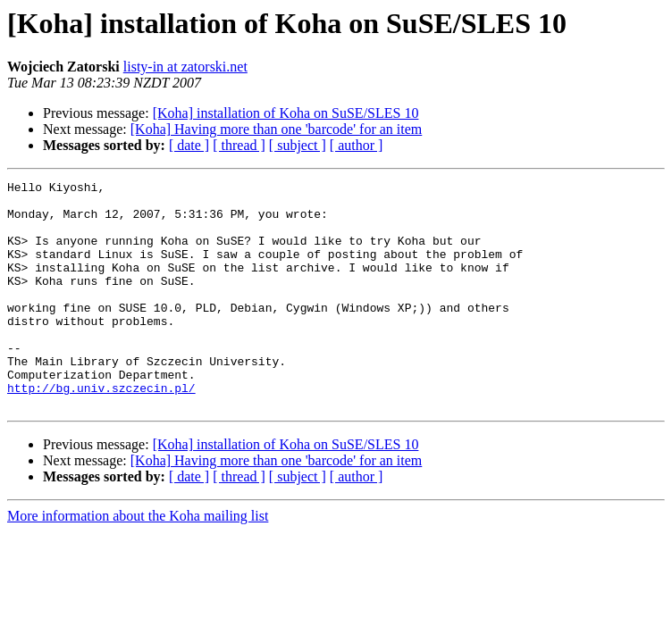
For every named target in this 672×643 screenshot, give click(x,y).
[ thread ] (239, 145)
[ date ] (189, 145)
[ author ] (357, 145)
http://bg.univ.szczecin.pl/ (101, 430)
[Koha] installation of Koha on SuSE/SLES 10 (286, 113)
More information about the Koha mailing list (138, 561)
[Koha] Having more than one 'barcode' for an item (277, 129)
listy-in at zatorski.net (185, 67)
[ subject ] (298, 145)
